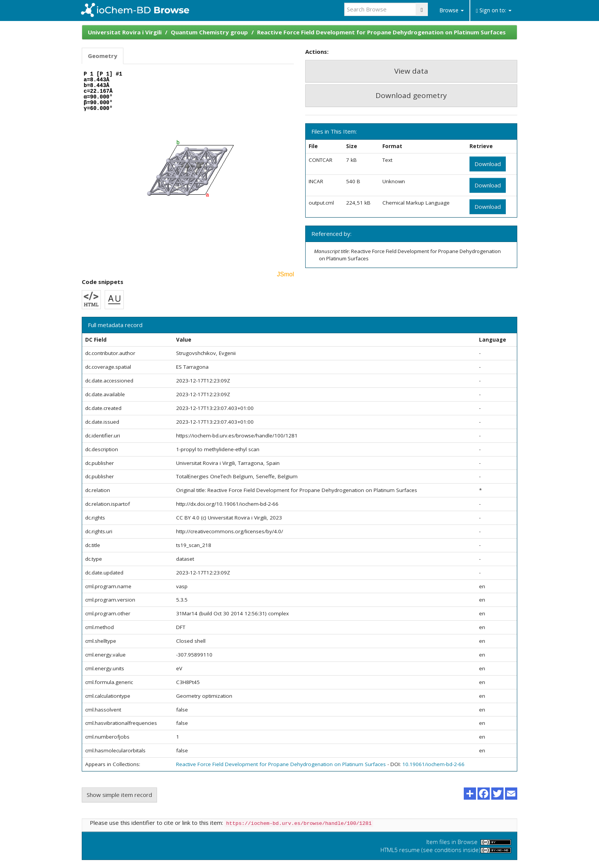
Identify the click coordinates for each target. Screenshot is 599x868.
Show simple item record (119, 795)
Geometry (103, 56)
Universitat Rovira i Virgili (125, 32)
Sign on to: (494, 10)
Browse (452, 10)
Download (488, 164)
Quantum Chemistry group (209, 32)
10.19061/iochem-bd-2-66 (433, 764)
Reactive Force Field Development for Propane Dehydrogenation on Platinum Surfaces (381, 32)
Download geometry (411, 95)
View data (411, 71)
